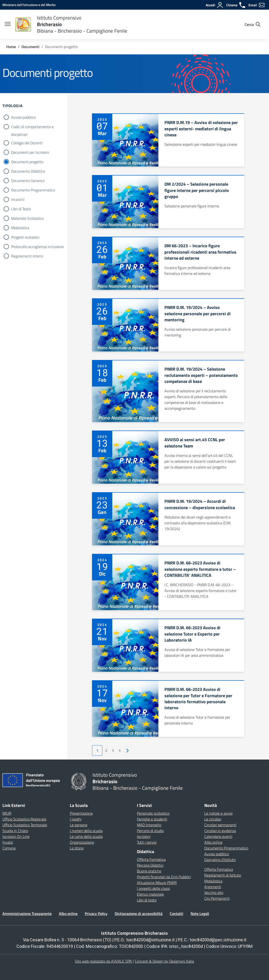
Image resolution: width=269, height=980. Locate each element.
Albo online (213, 842)
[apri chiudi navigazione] (8, 24)
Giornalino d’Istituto (220, 860)
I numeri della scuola (86, 831)
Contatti (177, 914)
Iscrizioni (144, 836)
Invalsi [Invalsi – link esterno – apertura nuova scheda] (8, 842)
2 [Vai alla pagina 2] (106, 750)
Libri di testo (147, 900)
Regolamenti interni (27, 256)
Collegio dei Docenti (27, 143)
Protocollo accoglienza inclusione (37, 247)
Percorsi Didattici (150, 865)
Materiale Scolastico (27, 218)
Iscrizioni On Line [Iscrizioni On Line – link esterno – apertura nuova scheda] (16, 836)
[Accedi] (215, 5)
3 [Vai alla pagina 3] (113, 750)
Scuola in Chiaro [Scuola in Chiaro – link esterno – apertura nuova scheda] (15, 831)
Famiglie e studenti (152, 819)
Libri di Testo (21, 209)
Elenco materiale (150, 894)
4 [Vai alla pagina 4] (120, 750)
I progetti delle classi (153, 888)
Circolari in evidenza (220, 831)
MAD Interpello (149, 825)
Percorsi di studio (150, 831)
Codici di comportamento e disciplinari (32, 127)
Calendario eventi (218, 836)
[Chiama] (236, 5)
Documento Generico (28, 181)
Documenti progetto (27, 162)
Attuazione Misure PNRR (157, 883)
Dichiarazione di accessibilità (139, 914)
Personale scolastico (153, 813)
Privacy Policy (96, 914)
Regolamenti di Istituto (223, 875)
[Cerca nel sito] (252, 24)
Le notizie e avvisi (218, 813)
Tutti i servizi (147, 842)
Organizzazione (82, 842)
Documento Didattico (28, 171)
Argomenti (213, 887)
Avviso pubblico (23, 117)
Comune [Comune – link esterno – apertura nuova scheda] (9, 848)
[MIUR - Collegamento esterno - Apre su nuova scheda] (29, 5)
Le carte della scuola (86, 836)
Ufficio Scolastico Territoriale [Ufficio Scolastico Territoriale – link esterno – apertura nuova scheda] (25, 825)
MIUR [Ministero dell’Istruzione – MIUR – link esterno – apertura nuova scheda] (7, 813)
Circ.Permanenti (217, 898)
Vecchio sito (214, 892)
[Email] (257, 5)
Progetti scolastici (25, 237)
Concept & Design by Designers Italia (164, 961)
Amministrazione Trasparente (27, 914)
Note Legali (200, 914)
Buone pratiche (149, 871)
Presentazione (81, 813)
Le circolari (213, 819)
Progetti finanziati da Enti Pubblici (164, 877)
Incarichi (18, 199)
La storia (77, 848)
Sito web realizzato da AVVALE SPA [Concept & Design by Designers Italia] (103, 961)
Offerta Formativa (151, 859)
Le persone (79, 825)
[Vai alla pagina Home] (11, 47)
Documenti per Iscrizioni (30, 152)
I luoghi (76, 819)
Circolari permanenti (220, 825)
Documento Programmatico (33, 190)
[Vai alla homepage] (23, 24)
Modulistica (20, 228)
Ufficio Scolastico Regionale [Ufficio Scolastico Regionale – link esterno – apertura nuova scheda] (24, 819)
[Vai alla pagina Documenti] (30, 47)
